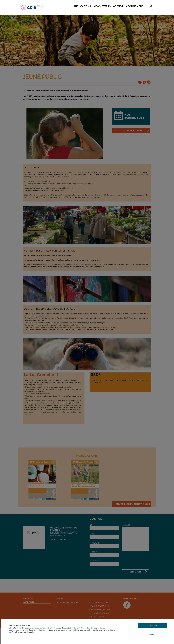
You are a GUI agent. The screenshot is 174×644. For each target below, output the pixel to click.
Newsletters (102, 6)
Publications (82, 6)
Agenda (118, 6)
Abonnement (135, 6)
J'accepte (153, 626)
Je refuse (153, 635)
